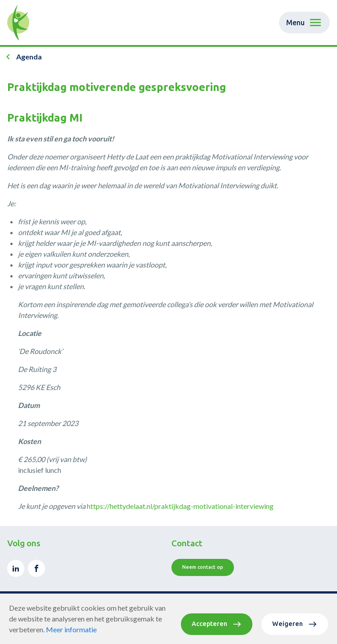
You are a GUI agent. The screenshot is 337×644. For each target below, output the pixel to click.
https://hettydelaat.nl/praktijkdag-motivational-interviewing (180, 506)
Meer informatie (71, 629)
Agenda (29, 57)
